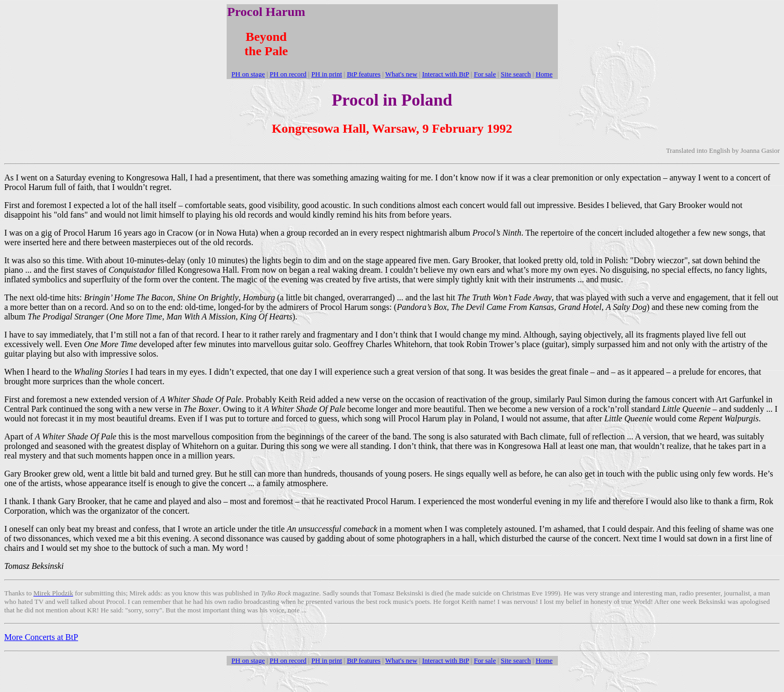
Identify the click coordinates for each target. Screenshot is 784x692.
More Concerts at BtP (41, 637)
